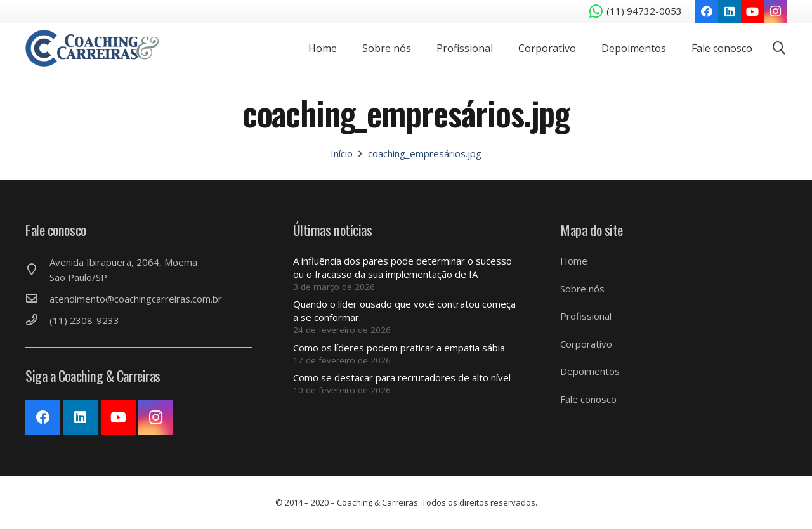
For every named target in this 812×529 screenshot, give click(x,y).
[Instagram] (775, 11)
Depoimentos (590, 371)
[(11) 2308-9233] (37, 320)
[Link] (94, 48)
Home (574, 261)
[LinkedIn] (730, 11)
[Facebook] (707, 11)
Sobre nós (582, 289)
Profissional (586, 316)
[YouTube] (752, 11)
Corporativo (586, 344)
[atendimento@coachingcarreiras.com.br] (37, 299)
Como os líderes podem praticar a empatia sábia (399, 348)
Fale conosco (588, 399)
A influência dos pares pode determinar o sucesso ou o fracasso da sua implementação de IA (403, 267)
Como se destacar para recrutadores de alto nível (402, 377)
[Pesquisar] (779, 48)
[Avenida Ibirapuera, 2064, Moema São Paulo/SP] (37, 270)
